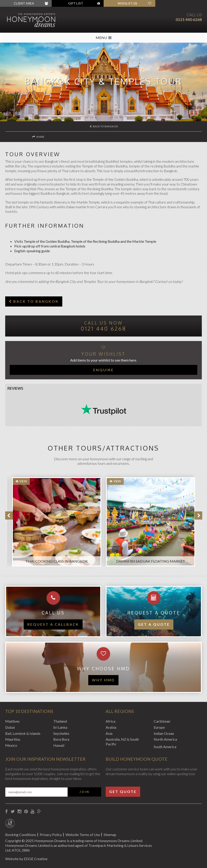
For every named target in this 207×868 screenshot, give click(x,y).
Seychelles (61, 733)
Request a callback (53, 624)
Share (38, 137)
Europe (159, 727)
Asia (109, 733)
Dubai (10, 727)
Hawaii (59, 745)
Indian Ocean (164, 733)
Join (84, 792)
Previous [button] (9, 515)
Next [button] (198, 515)
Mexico (11, 745)
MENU (104, 38)
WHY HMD (103, 680)
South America (165, 747)
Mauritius (13, 739)
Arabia (111, 727)
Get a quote (154, 624)
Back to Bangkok (104, 126)
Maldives (12, 721)
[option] (54, 520)
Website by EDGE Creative (26, 859)
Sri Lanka (60, 727)
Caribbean (162, 721)
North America (165, 739)
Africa (110, 721)
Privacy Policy (51, 835)
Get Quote (123, 791)
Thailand (60, 721)
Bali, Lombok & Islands (23, 733)
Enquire (103, 370)
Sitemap (110, 835)
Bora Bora (61, 739)
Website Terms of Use (83, 835)
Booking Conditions (21, 835)
